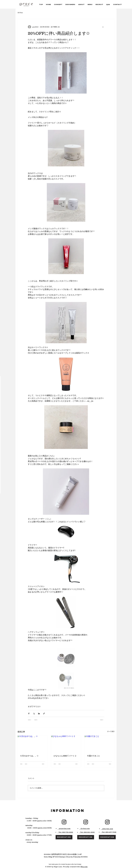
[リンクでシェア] (44, 713)
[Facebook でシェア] (29, 713)
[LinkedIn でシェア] (39, 713)
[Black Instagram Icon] (64, 822)
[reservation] (64, 837)
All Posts (20, 13)
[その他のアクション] (103, 27)
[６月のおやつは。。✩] (33, 744)
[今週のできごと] (99, 744)
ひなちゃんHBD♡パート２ (65, 756)
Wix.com (84, 867)
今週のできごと (94, 756)
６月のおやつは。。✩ (29, 756)
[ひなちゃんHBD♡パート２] (66, 744)
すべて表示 (111, 731)
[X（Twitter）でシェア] (34, 713)
